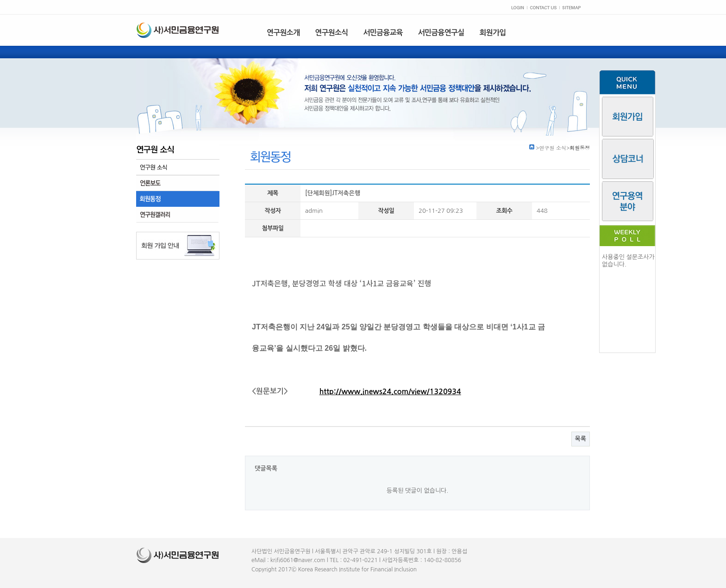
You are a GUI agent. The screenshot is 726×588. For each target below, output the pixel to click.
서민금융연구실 (441, 33)
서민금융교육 (383, 33)
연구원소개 (283, 33)
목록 (581, 439)
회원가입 (493, 33)
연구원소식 (331, 33)
